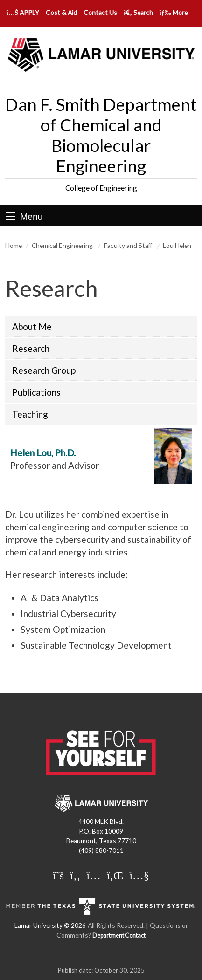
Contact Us (100, 12)
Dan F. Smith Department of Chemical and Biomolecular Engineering (101, 135)
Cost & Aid (61, 12)
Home (14, 245)
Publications (36, 392)
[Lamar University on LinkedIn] (115, 875)
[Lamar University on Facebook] (75, 875)
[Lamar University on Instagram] (93, 875)
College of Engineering (101, 188)
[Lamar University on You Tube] (139, 875)
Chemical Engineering (63, 245)
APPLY (23, 12)
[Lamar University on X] (58, 875)
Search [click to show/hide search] (138, 12)
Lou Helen (177, 245)
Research (31, 348)
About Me (32, 326)
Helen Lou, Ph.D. (43, 453)
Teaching (30, 414)
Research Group (44, 370)
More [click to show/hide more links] (174, 12)
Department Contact (119, 935)
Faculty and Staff (129, 245)
